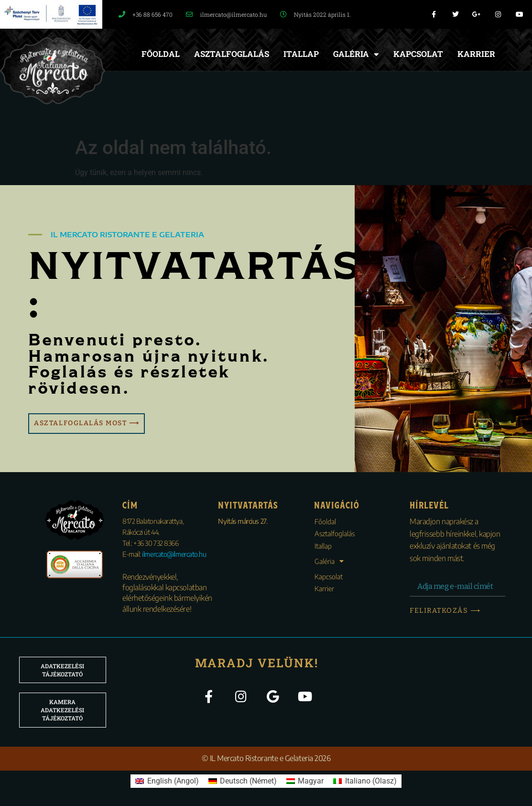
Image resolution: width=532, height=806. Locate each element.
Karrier (476, 54)
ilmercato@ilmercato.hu (174, 554)
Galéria (356, 54)
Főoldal (161, 54)
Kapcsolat (418, 54)
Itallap (301, 54)
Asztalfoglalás (232, 54)
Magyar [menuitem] (311, 781)
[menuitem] (167, 781)
